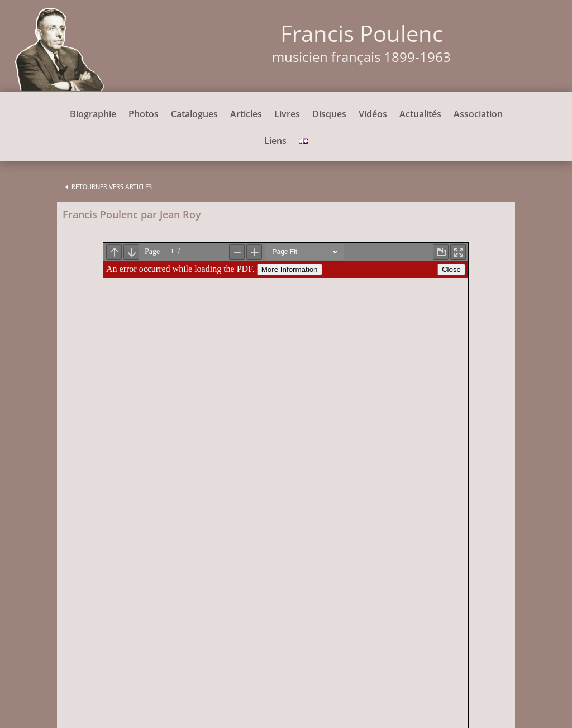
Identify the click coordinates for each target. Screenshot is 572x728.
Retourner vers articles (112, 187)
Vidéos (373, 115)
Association (478, 115)
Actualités (420, 115)
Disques (329, 115)
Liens (275, 142)
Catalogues (194, 115)
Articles (246, 115)
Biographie (93, 115)
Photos (144, 115)
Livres (287, 115)
